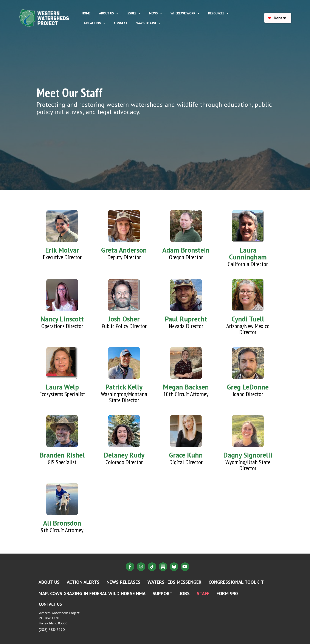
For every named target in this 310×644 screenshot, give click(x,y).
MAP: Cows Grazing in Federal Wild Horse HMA (92, 593)
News (156, 13)
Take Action (94, 23)
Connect (121, 23)
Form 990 (227, 593)
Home (86, 13)
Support (163, 593)
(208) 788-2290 (52, 629)
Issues (134, 13)
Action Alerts (83, 582)
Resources (218, 13)
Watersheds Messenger (174, 582)
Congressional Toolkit (236, 582)
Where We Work (185, 13)
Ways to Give (149, 23)
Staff (203, 593)
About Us (109, 13)
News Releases (123, 582)
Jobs (185, 593)
